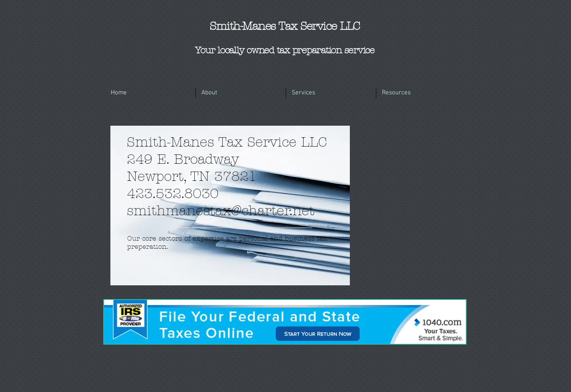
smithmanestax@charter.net (221, 211)
